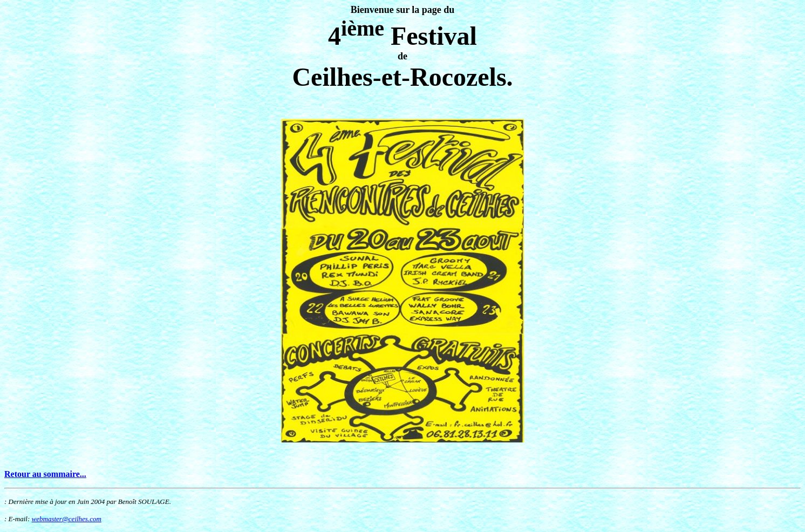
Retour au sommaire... (45, 474)
